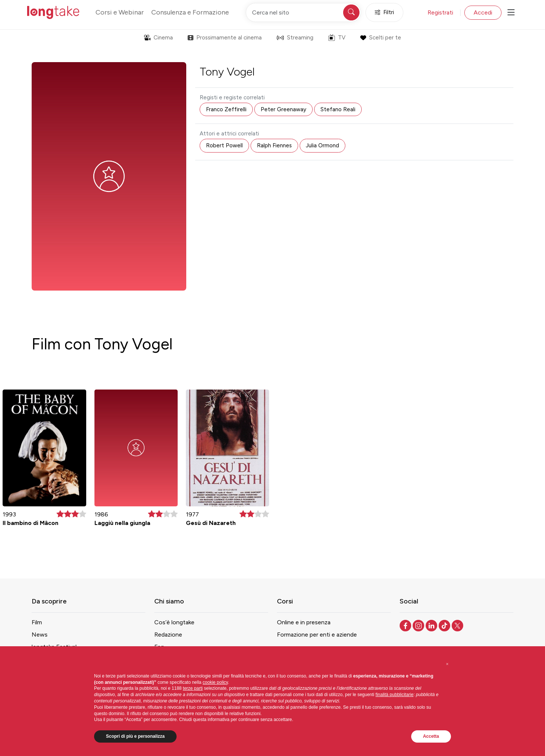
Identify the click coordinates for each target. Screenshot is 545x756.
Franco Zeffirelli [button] (226, 109)
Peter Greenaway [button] (283, 109)
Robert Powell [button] (224, 145)
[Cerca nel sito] (303, 12)
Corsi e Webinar (120, 12)
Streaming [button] (295, 38)
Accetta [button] (431, 736)
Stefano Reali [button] (338, 109)
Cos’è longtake (174, 622)
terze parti (193, 688)
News (40, 635)
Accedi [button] (483, 12)
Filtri (384, 12)
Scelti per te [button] (380, 38)
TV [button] (337, 38)
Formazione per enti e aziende (317, 635)
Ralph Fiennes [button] (274, 145)
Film (37, 622)
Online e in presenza (304, 622)
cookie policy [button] (215, 682)
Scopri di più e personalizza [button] (135, 736)
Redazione (168, 635)
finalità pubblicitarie (394, 695)
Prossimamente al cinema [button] (225, 38)
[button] (447, 664)
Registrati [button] (440, 12)
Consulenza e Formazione (190, 12)
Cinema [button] (158, 38)
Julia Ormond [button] (323, 145)
